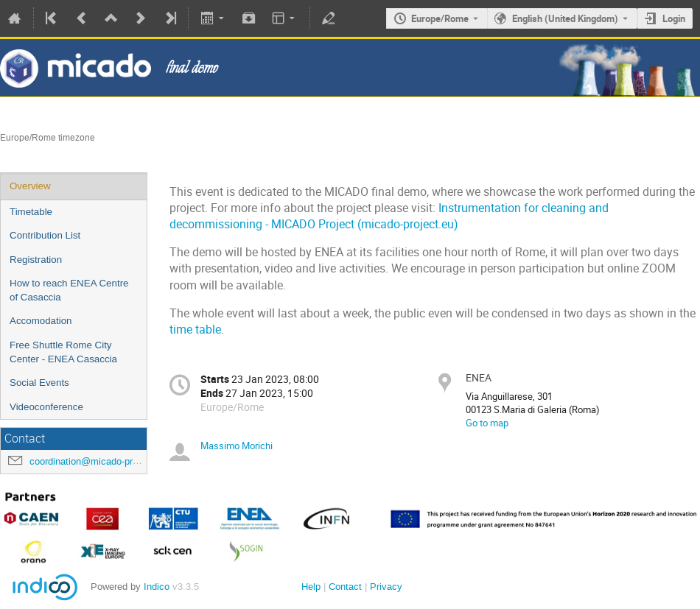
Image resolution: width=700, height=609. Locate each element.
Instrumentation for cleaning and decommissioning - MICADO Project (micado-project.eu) (389, 216)
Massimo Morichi (237, 446)
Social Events (39, 383)
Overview (30, 186)
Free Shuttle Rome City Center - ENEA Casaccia (63, 352)
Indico (157, 587)
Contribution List (45, 235)
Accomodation (41, 321)
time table (195, 330)
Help (311, 587)
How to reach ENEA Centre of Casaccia (69, 290)
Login (674, 18)
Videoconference (46, 407)
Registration (36, 260)
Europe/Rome (440, 18)
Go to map (487, 423)
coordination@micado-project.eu (98, 461)
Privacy (386, 587)
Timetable (31, 212)
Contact (345, 587)
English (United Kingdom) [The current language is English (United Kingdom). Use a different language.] (565, 18)
